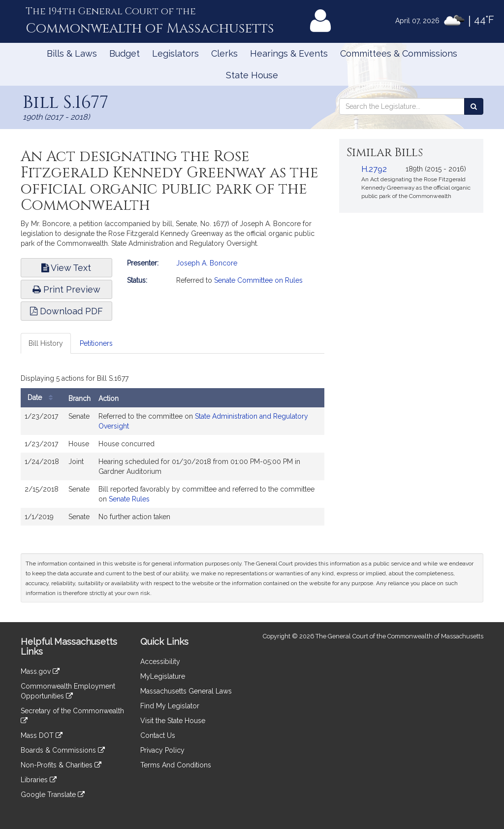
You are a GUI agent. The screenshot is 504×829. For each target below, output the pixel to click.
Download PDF (66, 311)
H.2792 (374, 169)
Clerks (224, 53)
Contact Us (158, 735)
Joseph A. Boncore (207, 263)
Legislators (175, 53)
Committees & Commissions (399, 53)
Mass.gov (40, 671)
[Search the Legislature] (474, 106)
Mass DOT (42, 735)
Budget (125, 53)
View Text (66, 268)
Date (43, 398)
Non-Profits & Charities (61, 765)
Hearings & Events (289, 53)
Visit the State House (173, 721)
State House (252, 75)
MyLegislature (163, 676)
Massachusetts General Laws (186, 691)
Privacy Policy (162, 750)
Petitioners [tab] (96, 343)
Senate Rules (129, 499)
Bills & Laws (72, 53)
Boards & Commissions (63, 750)
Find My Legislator (170, 706)
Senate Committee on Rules (258, 280)
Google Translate (53, 795)
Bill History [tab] (46, 343)
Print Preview (66, 289)
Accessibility (160, 662)
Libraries (39, 780)
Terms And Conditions (176, 765)
